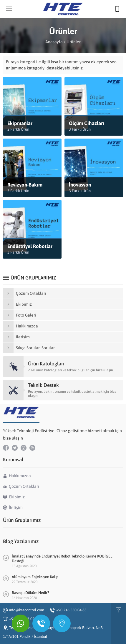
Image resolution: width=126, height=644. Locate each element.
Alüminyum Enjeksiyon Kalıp (35, 577)
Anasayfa (54, 42)
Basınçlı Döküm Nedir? (30, 593)
